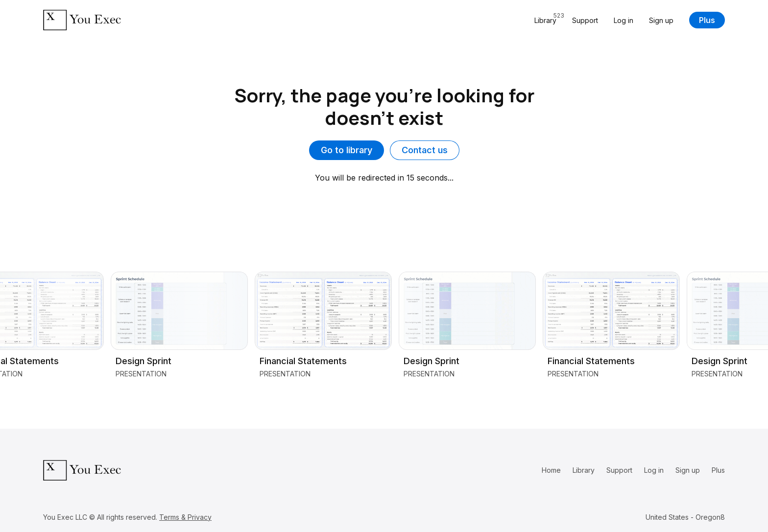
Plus (707, 20)
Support (585, 20)
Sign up (661, 20)
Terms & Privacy (185, 517)
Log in (624, 20)
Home (551, 470)
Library (584, 470)
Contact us (425, 150)
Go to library (347, 150)
